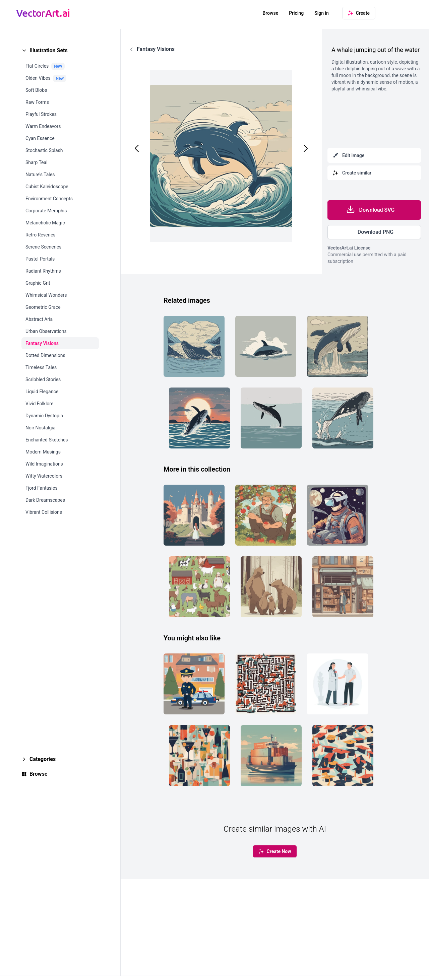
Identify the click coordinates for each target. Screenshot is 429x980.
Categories (43, 759)
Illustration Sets (49, 50)
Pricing (296, 13)
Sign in (322, 13)
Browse (270, 13)
